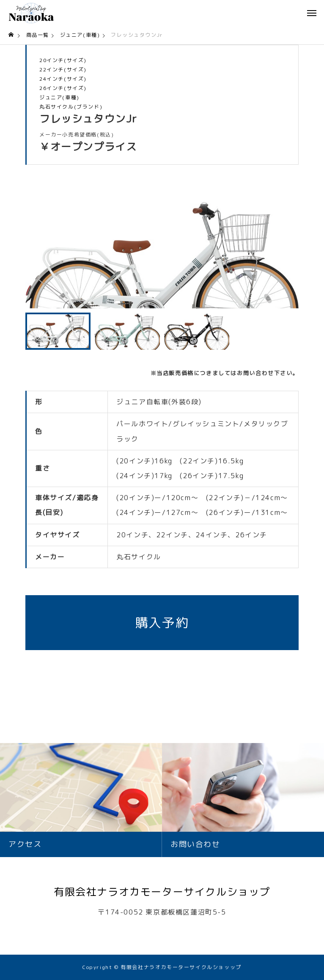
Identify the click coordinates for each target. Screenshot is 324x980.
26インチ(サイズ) (63, 88)
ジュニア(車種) (59, 98)
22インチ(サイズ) (63, 70)
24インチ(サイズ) (63, 79)
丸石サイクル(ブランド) (71, 107)
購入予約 (162, 623)
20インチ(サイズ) (63, 60)
